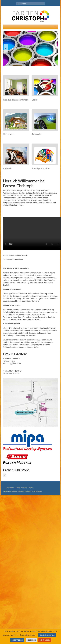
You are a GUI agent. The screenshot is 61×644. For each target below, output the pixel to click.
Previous (6, 49)
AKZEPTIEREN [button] (17, 640)
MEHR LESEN (45, 640)
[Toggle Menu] (55, 27)
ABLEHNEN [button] (31, 640)
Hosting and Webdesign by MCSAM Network (30, 491)
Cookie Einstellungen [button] (47, 635)
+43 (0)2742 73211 (14, 364)
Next (55, 49)
